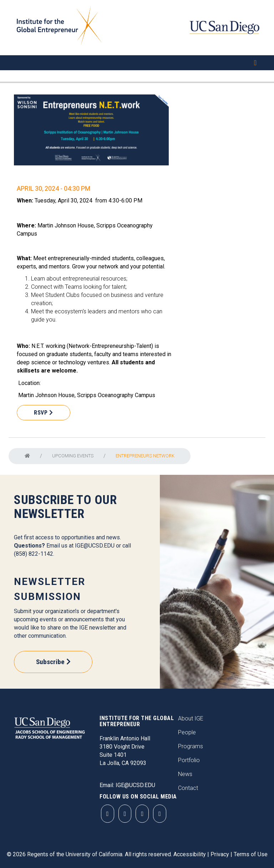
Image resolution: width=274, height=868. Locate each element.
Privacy (220, 854)
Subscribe (50, 662)
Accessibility (190, 854)
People (187, 732)
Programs (191, 746)
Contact (188, 788)
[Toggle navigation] (137, 63)
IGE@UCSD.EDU (95, 546)
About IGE (191, 718)
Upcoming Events (73, 456)
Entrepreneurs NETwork (145, 456)
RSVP (41, 413)
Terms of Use (251, 854)
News (185, 774)
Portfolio (189, 760)
